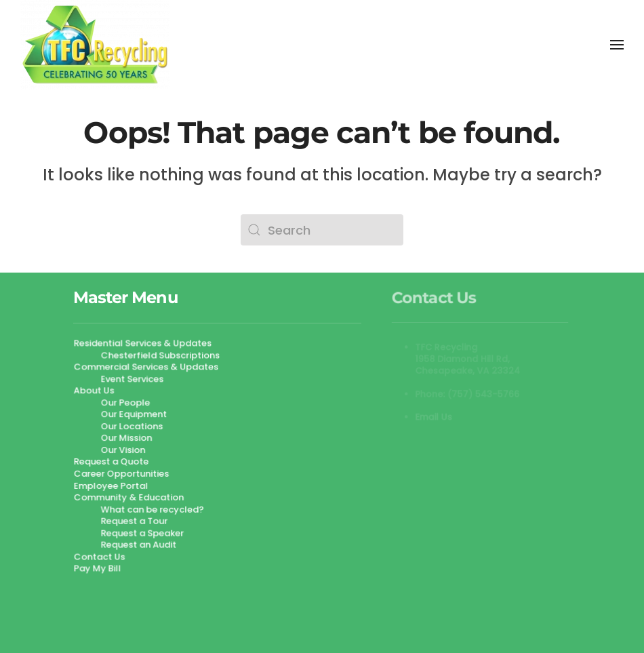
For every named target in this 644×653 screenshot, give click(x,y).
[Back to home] (95, 45)
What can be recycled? (152, 509)
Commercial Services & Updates (146, 367)
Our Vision (123, 450)
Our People (125, 403)
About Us (95, 391)
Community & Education (129, 497)
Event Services (132, 379)
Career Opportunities (122, 474)
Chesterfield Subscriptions (160, 356)
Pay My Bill (98, 568)
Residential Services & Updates (143, 344)
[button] (617, 45)
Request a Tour (134, 520)
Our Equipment (134, 415)
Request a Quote (112, 461)
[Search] (322, 230)
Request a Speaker (142, 532)
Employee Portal (112, 485)
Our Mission (126, 438)
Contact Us (100, 556)
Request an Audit (139, 544)
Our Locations (132, 426)
